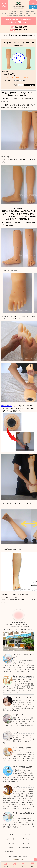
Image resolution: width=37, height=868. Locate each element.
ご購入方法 (27, 835)
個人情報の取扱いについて (27, 848)
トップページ (10, 835)
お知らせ (10, 848)
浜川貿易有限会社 (18, 623)
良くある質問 (10, 843)
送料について (10, 839)
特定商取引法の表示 (10, 852)
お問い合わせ (27, 843)
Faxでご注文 (27, 839)
